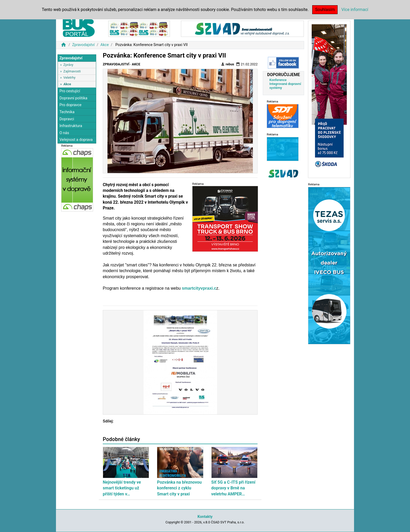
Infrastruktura (71, 126)
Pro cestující (70, 91)
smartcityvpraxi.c (199, 288)
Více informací (355, 10)
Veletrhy (69, 78)
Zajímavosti (72, 71)
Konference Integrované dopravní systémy (285, 84)
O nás (64, 133)
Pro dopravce (70, 105)
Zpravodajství (83, 45)
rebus (227, 64)
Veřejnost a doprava (76, 140)
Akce (105, 45)
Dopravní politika (73, 98)
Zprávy (68, 65)
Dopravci (67, 119)
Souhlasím (325, 10)
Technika (67, 112)
